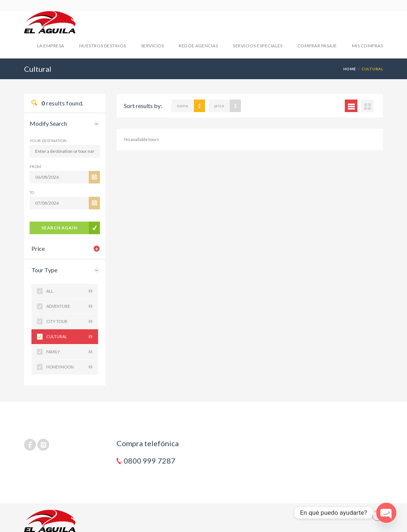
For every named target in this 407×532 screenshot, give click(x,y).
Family (69, 352)
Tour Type (44, 270)
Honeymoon (69, 367)
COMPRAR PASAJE (317, 46)
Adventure (69, 306)
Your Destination (48, 141)
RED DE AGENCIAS (198, 46)
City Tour (69, 321)
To (32, 192)
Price (38, 248)
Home (350, 69)
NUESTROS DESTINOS (103, 46)
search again (59, 228)
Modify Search (48, 123)
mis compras (367, 46)
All (69, 291)
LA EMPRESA (51, 46)
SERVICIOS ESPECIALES (258, 46)
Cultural (69, 337)
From (36, 166)
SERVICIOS (152, 46)
